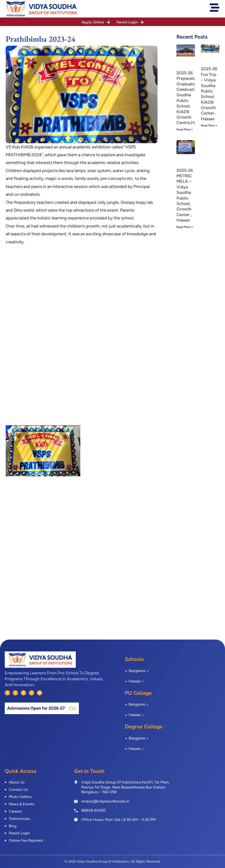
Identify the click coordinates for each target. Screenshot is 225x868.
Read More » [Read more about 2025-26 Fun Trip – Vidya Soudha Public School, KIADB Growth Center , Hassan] (209, 125)
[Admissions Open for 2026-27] (72, 708)
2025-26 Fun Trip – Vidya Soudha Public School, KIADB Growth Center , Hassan (209, 94)
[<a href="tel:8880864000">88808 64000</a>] (76, 810)
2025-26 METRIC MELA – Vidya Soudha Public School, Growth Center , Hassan (185, 195)
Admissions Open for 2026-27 (36, 708)
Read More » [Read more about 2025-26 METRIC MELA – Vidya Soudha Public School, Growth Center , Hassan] (185, 227)
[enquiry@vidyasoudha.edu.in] (76, 801)
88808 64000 (93, 810)
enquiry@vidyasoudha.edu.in (105, 801)
